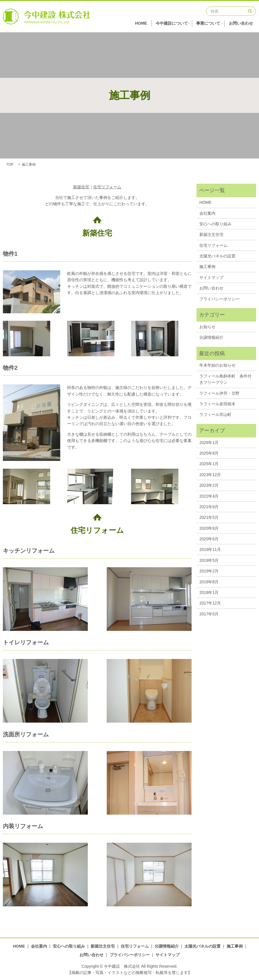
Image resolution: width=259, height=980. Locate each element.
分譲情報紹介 (211, 337)
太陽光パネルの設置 (217, 256)
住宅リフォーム (107, 187)
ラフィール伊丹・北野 (219, 393)
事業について (211, 24)
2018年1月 (209, 592)
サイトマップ (211, 277)
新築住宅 (81, 187)
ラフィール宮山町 (215, 414)
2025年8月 (209, 453)
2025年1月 (209, 464)
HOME (142, 24)
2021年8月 (209, 507)
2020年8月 (209, 528)
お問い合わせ (244, 24)
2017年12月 (210, 603)
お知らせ (207, 327)
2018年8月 (209, 582)
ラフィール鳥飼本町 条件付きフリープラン (225, 379)
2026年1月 (209, 443)
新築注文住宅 (211, 234)
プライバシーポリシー (219, 299)
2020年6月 (209, 539)
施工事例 (207, 267)
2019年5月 (209, 560)
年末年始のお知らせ (217, 365)
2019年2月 (209, 571)
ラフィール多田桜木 (217, 404)
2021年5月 (209, 517)
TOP (10, 165)
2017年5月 (209, 614)
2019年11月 (210, 549)
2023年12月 (210, 475)
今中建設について (174, 24)
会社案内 (207, 213)
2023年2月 (209, 485)
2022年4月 (209, 496)
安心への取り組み (215, 224)
